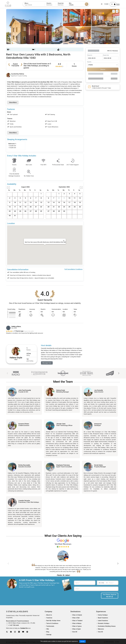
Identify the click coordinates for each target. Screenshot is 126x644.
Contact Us (24, 628)
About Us (49, 615)
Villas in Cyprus (77, 626)
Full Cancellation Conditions (73, 269)
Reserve (103, 69)
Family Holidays (103, 615)
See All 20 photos (106, 35)
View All (75, 632)
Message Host (47, 363)
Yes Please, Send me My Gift (110, 596)
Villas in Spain (76, 629)
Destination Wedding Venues (107, 626)
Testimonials (50, 626)
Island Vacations (103, 621)
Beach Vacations (103, 618)
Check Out (106, 55)
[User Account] (112, 4)
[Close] (64, 241)
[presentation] (87, 596)
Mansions (101, 629)
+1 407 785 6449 (14, 625)
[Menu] (118, 5)
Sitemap (49, 635)
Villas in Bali (76, 618)
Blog (48, 632)
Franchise (49, 618)
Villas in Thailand (77, 621)
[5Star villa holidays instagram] (15, 632)
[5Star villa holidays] (10, 4)
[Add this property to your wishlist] (114, 11)
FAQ (48, 629)
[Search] (87, 4)
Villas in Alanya (77, 623)
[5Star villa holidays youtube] (23, 632)
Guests (89, 62)
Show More (13, 102)
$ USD (105, 4)
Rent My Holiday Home (53, 621)
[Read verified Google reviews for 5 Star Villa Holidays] (63, 543)
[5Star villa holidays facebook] (11, 632)
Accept (82, 641)
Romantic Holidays (104, 623)
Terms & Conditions (52, 623)
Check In (90, 55)
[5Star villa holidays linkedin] (19, 632)
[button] (119, 373)
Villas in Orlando (77, 615)
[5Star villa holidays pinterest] (27, 632)
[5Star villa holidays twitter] (7, 632)
